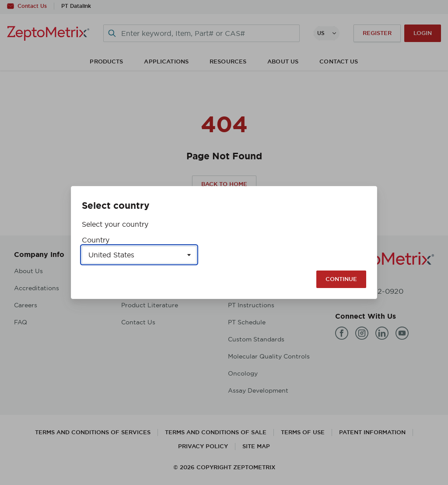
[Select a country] (139, 255)
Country (96, 240)
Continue (341, 279)
